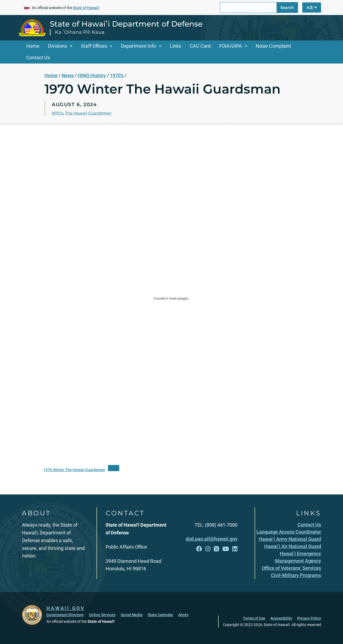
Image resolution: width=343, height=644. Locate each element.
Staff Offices (94, 46)
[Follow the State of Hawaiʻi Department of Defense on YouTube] (226, 549)
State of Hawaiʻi (86, 8)
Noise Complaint (273, 46)
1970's (117, 75)
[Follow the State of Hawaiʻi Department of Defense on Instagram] (208, 549)
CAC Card (200, 46)
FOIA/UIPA (231, 46)
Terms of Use (254, 618)
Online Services (102, 615)
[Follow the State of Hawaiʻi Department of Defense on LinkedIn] (235, 549)
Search (287, 8)
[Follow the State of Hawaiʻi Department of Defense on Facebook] (199, 549)
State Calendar (160, 615)
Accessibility (281, 618)
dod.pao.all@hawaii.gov (212, 539)
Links (176, 46)
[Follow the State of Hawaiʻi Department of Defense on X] (216, 549)
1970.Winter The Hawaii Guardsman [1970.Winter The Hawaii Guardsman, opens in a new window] (74, 470)
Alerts (183, 615)
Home (33, 46)
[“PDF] (114, 468)
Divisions (57, 46)
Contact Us (38, 57)
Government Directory (65, 615)
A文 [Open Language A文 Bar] (312, 8)
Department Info (138, 46)
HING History (92, 75)
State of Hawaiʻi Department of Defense (126, 24)
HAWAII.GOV (66, 608)
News (68, 75)
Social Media (132, 615)
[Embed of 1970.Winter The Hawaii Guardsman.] (171, 299)
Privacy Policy (309, 618)
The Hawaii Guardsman (88, 113)
